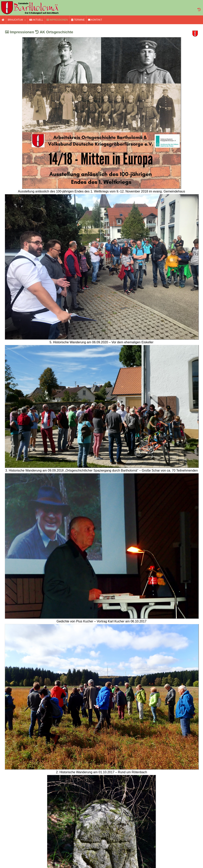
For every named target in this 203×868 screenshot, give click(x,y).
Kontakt (95, 20)
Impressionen (57, 20)
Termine (78, 20)
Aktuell (36, 20)
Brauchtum (15, 20)
